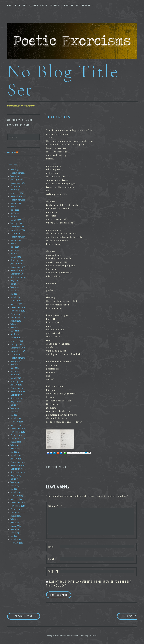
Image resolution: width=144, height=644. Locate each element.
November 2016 (18, 432)
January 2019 (16, 344)
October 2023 (16, 186)
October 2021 (16, 233)
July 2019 (14, 324)
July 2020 (15, 284)
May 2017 (15, 412)
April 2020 (15, 294)
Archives (12, 165)
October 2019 (17, 314)
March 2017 (16, 418)
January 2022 (16, 223)
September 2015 (18, 472)
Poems (62, 467)
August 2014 (16, 516)
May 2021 (15, 250)
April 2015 (15, 489)
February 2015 (17, 496)
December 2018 (18, 348)
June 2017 (15, 408)
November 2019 (18, 311)
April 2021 (15, 254)
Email (52, 559)
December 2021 (18, 227)
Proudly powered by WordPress (58, 636)
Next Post (126, 616)
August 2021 (16, 240)
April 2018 (15, 375)
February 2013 (17, 543)
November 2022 (18, 196)
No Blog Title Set (63, 80)
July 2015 (14, 479)
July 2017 (14, 405)
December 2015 (18, 462)
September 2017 (18, 398)
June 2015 (15, 482)
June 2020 (15, 287)
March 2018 (16, 378)
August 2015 (16, 476)
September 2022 (18, 200)
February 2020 (17, 301)
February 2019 (17, 341)
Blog (18, 5)
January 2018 (16, 385)
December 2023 (18, 183)
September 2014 (18, 513)
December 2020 (18, 267)
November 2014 (18, 506)
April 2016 (15, 452)
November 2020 (18, 270)
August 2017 (16, 402)
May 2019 (15, 331)
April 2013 (15, 536)
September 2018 (18, 358)
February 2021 (17, 260)
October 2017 (16, 395)
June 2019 (15, 328)
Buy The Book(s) (85, 5)
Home (10, 5)
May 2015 (15, 486)
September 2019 (18, 318)
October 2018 (17, 355)
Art (25, 5)
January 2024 (16, 180)
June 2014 (15, 523)
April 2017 (15, 415)
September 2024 (18, 173)
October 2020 (17, 274)
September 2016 (18, 439)
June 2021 (15, 247)
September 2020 (18, 277)
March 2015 (16, 492)
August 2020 (16, 281)
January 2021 (16, 264)
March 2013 (16, 539)
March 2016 (16, 455)
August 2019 (16, 321)
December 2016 (18, 428)
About (44, 5)
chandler (27, 120)
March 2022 (16, 220)
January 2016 (16, 459)
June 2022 (15, 210)
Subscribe (67, 5)
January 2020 (16, 304)
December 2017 (18, 388)
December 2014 (18, 502)
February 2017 (17, 422)
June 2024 (15, 176)
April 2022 (15, 217)
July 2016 (14, 445)
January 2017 (16, 425)
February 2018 (17, 381)
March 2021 (16, 257)
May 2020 (15, 291)
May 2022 (15, 213)
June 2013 (15, 529)
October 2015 (16, 469)
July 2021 (14, 244)
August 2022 (16, 203)
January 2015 (16, 499)
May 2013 (15, 533)
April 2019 (15, 334)
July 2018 (14, 365)
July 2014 (14, 519)
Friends (34, 5)
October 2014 (17, 509)
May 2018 (15, 371)
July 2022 (14, 207)
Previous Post (28, 616)
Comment (55, 506)
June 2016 (15, 449)
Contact (54, 5)
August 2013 (16, 526)
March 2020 (16, 297)
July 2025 (14, 170)
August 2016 (16, 442)
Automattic (93, 636)
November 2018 (18, 351)
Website (53, 571)
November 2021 (18, 230)
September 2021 (18, 237)
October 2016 (17, 435)
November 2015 (18, 465)
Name (52, 547)
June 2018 (15, 368)
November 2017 (18, 392)
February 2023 (17, 193)
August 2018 (16, 361)
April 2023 (15, 190)
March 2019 (16, 338)
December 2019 (18, 307)
